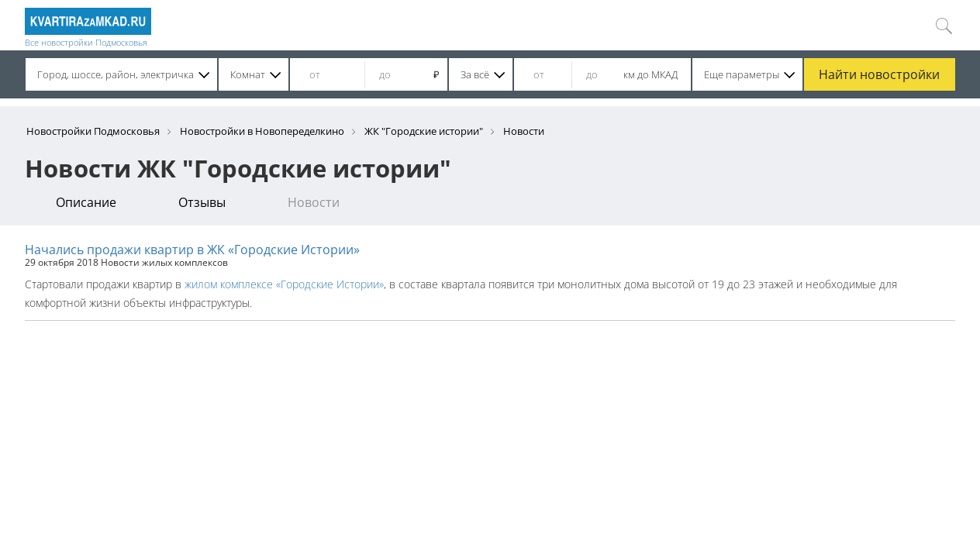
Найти (879, 74)
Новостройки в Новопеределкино (262, 131)
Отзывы (202, 202)
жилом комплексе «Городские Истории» (284, 284)
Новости (314, 202)
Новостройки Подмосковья (93, 131)
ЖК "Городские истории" (424, 131)
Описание (86, 202)
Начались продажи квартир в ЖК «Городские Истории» (192, 250)
